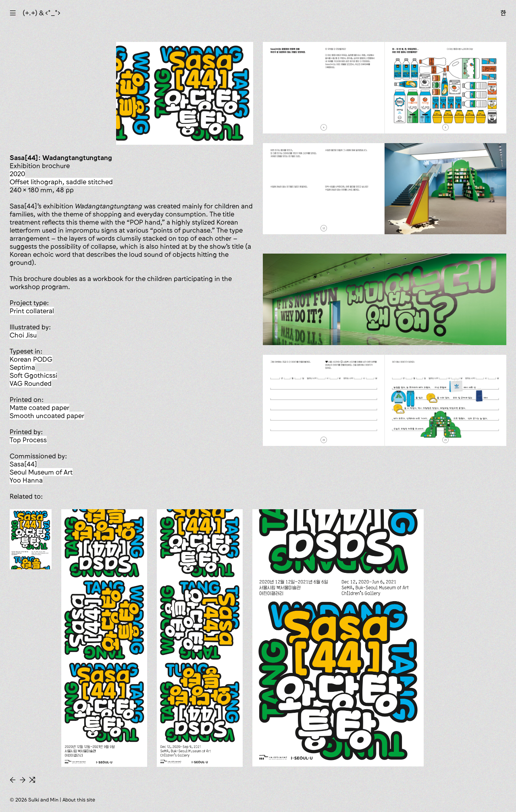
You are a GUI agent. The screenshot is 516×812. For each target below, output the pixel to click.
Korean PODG (31, 359)
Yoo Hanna (26, 480)
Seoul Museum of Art (41, 472)
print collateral (32, 311)
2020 (17, 174)
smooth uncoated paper (47, 416)
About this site (79, 800)
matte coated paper (40, 408)
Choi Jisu (23, 335)
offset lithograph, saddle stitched (61, 182)
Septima (22, 367)
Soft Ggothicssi (33, 375)
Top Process (28, 440)
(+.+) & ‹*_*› (42, 13)
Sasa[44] (23, 464)
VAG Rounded (31, 383)
